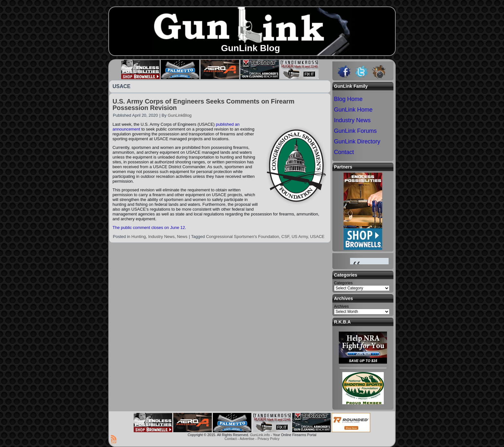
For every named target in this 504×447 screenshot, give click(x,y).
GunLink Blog (250, 48)
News (182, 237)
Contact (230, 439)
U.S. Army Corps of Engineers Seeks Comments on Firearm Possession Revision (203, 105)
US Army (300, 237)
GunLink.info (260, 435)
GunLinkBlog (180, 115)
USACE (317, 237)
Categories (343, 283)
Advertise (247, 439)
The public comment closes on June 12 (149, 228)
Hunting (139, 237)
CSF (285, 237)
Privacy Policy (268, 439)
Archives (341, 306)
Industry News (161, 237)
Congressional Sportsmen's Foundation (243, 237)
